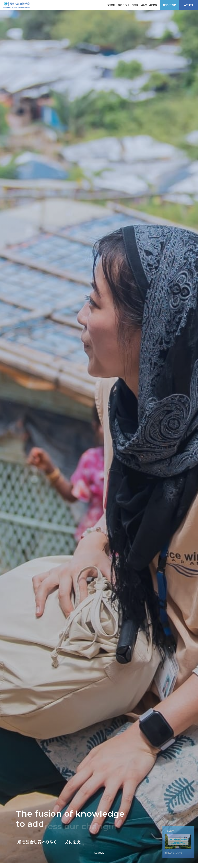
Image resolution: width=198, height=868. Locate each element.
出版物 (144, 5)
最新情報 (153, 5)
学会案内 (111, 5)
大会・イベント (124, 5)
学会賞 (135, 5)
